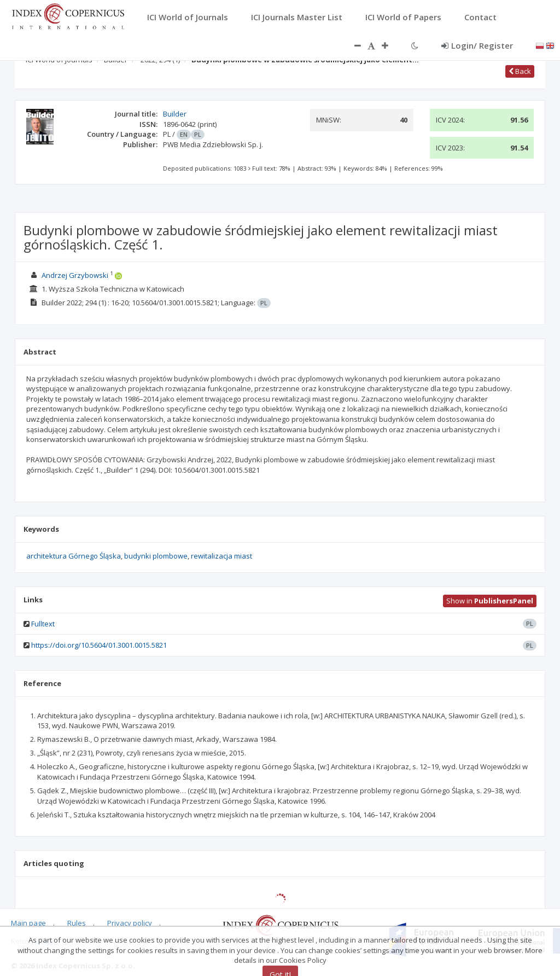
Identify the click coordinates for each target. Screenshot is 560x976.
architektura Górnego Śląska (74, 556)
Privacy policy (130, 923)
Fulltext (43, 624)
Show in (490, 601)
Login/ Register (477, 45)
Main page (28, 923)
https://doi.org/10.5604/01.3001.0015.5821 (99, 645)
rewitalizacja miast (221, 556)
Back (520, 71)
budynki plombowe (156, 556)
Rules (77, 923)
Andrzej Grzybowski (75, 275)
